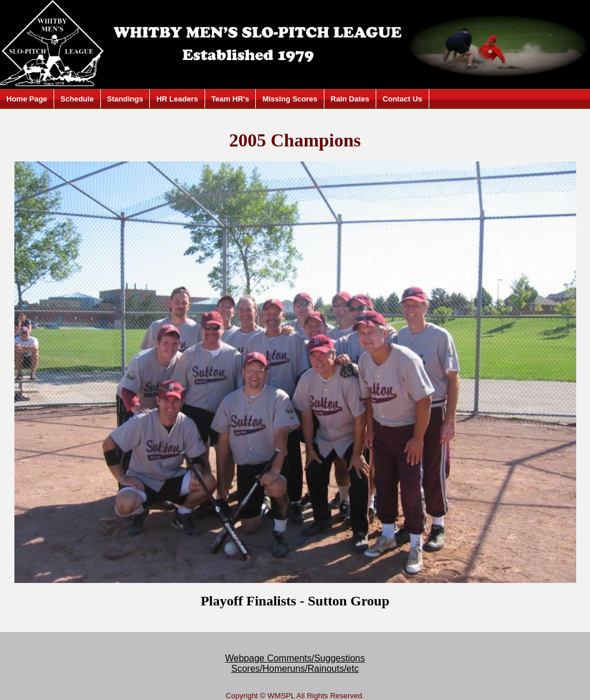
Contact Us (402, 99)
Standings (125, 99)
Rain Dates (350, 99)
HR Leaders (177, 99)
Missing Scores (290, 99)
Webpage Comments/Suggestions (295, 658)
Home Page (27, 99)
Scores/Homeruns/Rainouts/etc (295, 669)
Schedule (77, 99)
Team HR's (230, 99)
